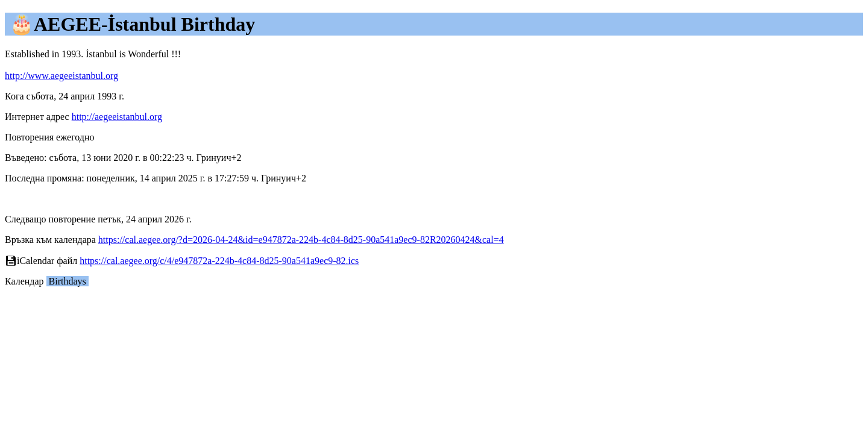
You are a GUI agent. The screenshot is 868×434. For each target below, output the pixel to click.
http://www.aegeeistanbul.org (61, 76)
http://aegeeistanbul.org (117, 117)
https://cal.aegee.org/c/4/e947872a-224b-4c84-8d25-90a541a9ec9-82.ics (219, 261)
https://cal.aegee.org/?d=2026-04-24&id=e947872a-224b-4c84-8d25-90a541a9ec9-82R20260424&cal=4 (301, 240)
